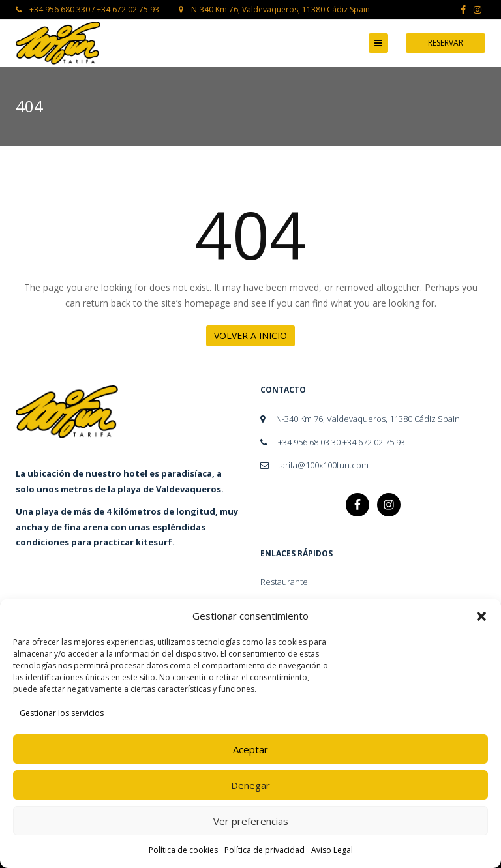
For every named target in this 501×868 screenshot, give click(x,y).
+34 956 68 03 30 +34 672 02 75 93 (333, 442)
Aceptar (250, 749)
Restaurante (284, 582)
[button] (481, 616)
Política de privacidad (265, 850)
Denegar (250, 785)
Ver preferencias (251, 821)
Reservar (446, 43)
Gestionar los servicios (62, 713)
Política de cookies (183, 850)
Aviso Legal (332, 850)
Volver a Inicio (250, 336)
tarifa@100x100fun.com (314, 465)
